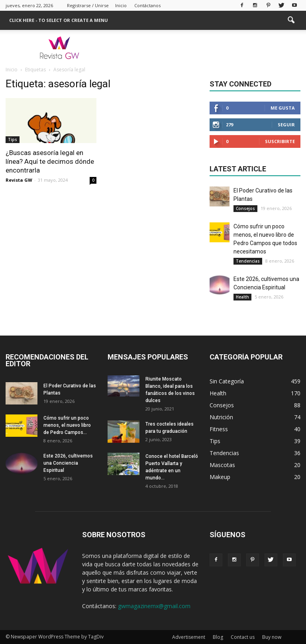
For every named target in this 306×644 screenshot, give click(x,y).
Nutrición (221, 417)
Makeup (220, 477)
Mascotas (222, 465)
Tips (13, 139)
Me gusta (283, 108)
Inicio (121, 5)
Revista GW (19, 180)
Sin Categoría (227, 381)
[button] (291, 20)
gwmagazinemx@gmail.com (154, 606)
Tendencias (248, 261)
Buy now (272, 637)
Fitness (219, 429)
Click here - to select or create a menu (59, 20)
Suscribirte (280, 141)
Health (242, 297)
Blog (218, 637)
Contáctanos (147, 5)
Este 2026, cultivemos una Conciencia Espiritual (68, 463)
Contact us (243, 637)
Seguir (286, 125)
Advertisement (189, 637)
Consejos (245, 208)
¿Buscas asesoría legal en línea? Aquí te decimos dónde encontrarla (50, 161)
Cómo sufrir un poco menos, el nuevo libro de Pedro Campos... (67, 425)
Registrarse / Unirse (88, 5)
